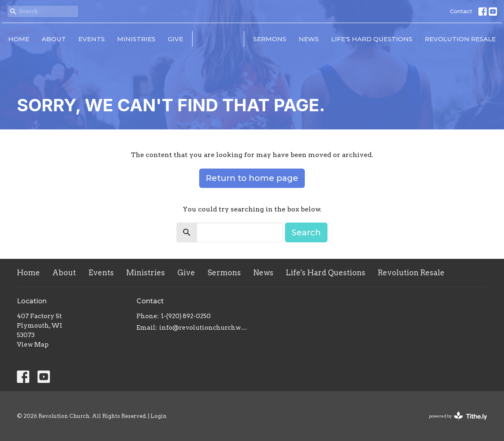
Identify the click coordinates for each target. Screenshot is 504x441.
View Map (33, 345)
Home (19, 39)
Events (92, 39)
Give (175, 39)
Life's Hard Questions (372, 39)
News (309, 39)
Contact (461, 11)
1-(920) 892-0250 (186, 316)
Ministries (136, 39)
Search (306, 232)
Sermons (270, 39)
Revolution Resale (460, 39)
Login (159, 416)
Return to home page (252, 178)
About (54, 39)
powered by (458, 416)
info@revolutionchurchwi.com (204, 328)
